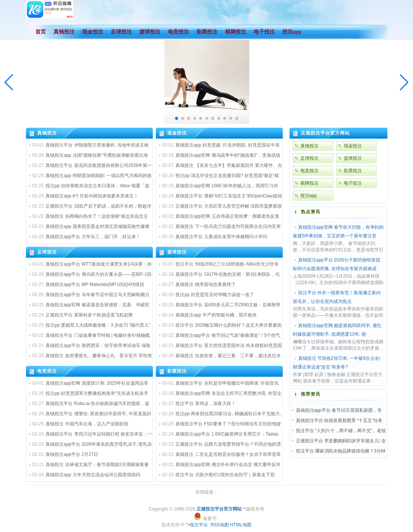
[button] (404, 83)
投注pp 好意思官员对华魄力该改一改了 (215, 295)
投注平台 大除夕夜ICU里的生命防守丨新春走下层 (225, 475)
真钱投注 (47, 133)
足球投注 (47, 252)
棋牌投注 (309, 183)
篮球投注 (177, 252)
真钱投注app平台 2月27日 (72, 454)
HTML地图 (241, 525)
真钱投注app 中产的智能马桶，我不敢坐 (216, 315)
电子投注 (353, 183)
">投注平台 (197, 525)
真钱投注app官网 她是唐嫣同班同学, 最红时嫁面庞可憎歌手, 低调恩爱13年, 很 (337, 330)
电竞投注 (47, 371)
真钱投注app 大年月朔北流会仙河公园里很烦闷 (93, 475)
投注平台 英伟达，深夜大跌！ (205, 404)
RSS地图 (220, 525)
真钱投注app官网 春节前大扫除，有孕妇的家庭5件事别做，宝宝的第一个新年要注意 (338, 232)
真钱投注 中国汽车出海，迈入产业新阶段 (87, 424)
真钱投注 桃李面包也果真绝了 (205, 284)
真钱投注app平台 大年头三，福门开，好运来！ (93, 237)
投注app (309, 196)
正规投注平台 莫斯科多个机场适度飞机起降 (89, 315)
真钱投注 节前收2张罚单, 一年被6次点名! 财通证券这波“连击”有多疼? (337, 363)
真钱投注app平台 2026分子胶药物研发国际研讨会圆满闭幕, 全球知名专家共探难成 (337, 264)
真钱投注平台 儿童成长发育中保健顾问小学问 (221, 237)
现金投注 (177, 133)
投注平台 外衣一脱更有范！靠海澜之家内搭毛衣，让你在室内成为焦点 (337, 297)
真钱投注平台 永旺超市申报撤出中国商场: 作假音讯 (227, 383)
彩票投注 (177, 371)
